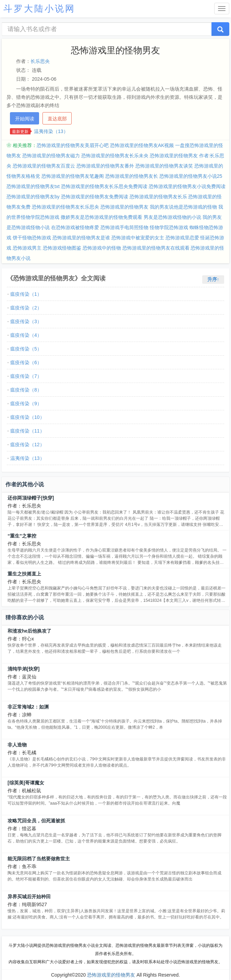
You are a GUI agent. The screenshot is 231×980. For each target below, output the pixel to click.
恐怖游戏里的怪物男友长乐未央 (115, 156)
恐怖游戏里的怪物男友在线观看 (156, 248)
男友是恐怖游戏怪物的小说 (172, 217)
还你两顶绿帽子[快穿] (31, 498)
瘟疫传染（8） (26, 390)
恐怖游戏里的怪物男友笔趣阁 (73, 176)
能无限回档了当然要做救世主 (39, 859)
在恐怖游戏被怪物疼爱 (75, 227)
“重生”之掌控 (22, 536)
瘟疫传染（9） (26, 403)
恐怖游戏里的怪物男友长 (132, 176)
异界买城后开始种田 (29, 897)
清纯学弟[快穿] (23, 669)
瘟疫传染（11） (27, 431)
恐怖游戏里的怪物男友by (33, 197)
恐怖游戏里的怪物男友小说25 (191, 176)
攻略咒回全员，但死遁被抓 (36, 821)
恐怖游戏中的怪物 (102, 248)
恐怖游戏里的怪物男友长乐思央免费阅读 (104, 186)
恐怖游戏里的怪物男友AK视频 (142, 145)
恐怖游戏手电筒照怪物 (124, 227)
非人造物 (17, 745)
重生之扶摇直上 (24, 574)
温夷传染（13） (51, 131)
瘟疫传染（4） (26, 335)
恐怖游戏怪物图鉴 (62, 248)
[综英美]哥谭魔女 (26, 783)
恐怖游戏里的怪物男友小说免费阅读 (187, 186)
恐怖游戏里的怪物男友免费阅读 (95, 197)
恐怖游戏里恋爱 (182, 238)
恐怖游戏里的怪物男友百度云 (44, 166)
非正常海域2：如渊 (28, 707)
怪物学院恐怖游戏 (169, 227)
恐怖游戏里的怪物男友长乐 (158, 197)
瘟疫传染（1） (26, 294)
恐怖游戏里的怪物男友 (124, 207)
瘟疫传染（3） (26, 321)
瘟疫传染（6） (26, 362)
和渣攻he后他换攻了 (29, 631)
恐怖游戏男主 (27, 248)
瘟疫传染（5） (26, 349)
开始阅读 (25, 119)
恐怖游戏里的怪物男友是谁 (81, 238)
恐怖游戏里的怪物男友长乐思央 (65, 207)
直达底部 (57, 119)
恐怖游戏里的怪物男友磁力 (51, 156)
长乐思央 (40, 61)
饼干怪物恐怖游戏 (32, 238)
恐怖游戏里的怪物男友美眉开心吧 (73, 145)
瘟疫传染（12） (27, 445)
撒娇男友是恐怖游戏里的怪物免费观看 (101, 217)
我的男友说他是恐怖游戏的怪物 (183, 207)
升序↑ (213, 279)
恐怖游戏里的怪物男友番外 (105, 166)
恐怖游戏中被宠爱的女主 (138, 238)
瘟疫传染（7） (26, 376)
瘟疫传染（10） (27, 417)
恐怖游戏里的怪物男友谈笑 (164, 166)
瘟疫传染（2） (26, 308)
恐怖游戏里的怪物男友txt (33, 186)
